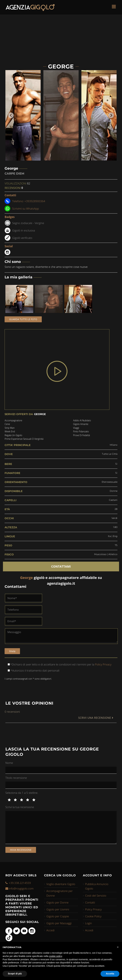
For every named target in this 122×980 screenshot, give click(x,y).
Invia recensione (21, 850)
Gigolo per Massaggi (59, 923)
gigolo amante (81, 424)
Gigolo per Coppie (58, 916)
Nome (9, 763)
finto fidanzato (81, 431)
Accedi (50, 930)
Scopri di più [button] (15, 974)
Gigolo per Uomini (58, 909)
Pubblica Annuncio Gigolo (97, 886)
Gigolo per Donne (57, 902)
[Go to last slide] (11, 115)
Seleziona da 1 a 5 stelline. (22, 793)
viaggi (76, 428)
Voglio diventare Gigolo (61, 884)
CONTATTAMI (61, 566)
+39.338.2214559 (20, 883)
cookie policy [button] (55, 956)
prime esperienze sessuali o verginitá (24, 439)
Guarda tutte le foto (23, 319)
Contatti (90, 902)
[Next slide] (111, 115)
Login (89, 923)
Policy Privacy (103, 664)
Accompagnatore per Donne (59, 893)
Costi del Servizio (96, 896)
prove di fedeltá (82, 435)
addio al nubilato (82, 420)
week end (10, 431)
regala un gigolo (13, 435)
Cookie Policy (93, 916)
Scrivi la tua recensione (20, 807)
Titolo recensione (16, 778)
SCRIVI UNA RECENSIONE (96, 718)
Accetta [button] (110, 974)
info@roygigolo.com (21, 888)
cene (7, 424)
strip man (10, 428)
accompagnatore (13, 420)
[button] (118, 947)
